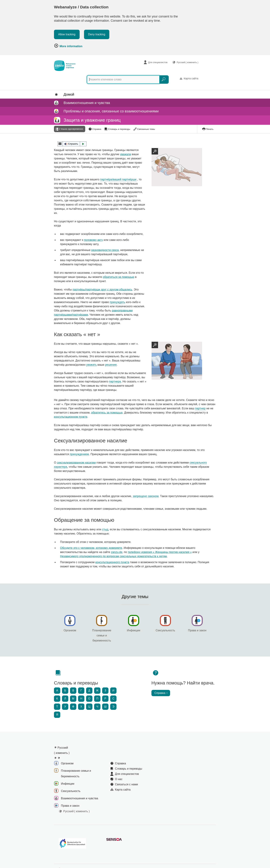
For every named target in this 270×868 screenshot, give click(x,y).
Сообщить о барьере (123, 848)
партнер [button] (200, 408)
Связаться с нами (126, 769)
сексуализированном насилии (76, 463)
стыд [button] (105, 529)
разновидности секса (105, 250)
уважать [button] (92, 365)
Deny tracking (97, 34)
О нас (119, 764)
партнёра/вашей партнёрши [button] (118, 179)
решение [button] (111, 365)
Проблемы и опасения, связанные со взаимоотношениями (111, 111)
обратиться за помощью (119, 277)
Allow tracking (67, 34)
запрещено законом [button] (146, 496)
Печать (210, 129)
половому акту (93, 240)
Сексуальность (165, 631)
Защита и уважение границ (92, 120)
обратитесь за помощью (107, 413)
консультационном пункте (71, 417)
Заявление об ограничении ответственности (161, 848)
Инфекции (133, 631)
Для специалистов (158, 62)
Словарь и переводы (119, 129)
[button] (72, 144)
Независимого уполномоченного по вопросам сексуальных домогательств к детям (113, 556)
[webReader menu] (60, 144)
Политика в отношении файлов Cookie (77, 852)
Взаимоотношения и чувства (87, 103)
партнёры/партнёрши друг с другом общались (102, 290)
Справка (97, 129)
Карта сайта (191, 78)
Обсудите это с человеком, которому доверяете (91, 548)
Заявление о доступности (115, 852)
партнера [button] (115, 381)
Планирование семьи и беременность (102, 636)
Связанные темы (146, 129)
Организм (70, 631)
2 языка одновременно (71, 129)
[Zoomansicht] (177, 167)
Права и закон (197, 631)
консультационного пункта (112, 562)
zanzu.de (117, 552)
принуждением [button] (79, 454)
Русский (188, 62)
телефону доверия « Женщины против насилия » (160, 552)
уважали (125, 154)
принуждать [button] (118, 302)
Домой (69, 94)
